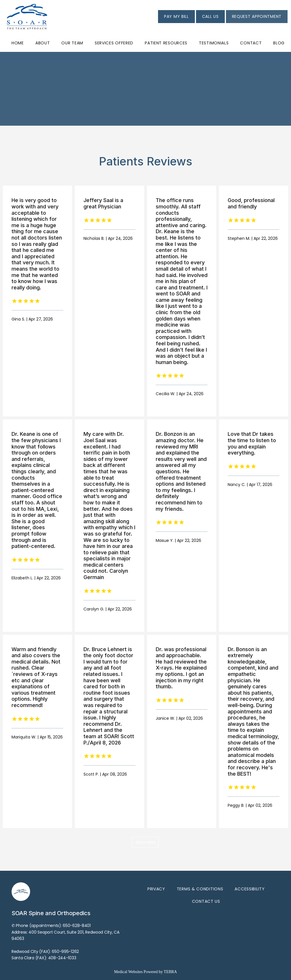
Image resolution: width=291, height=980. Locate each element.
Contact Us (206, 901)
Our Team (72, 43)
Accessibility (250, 889)
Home (18, 43)
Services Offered (114, 43)
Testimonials (214, 43)
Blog (279, 43)
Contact (251, 43)
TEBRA (170, 972)
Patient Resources (166, 43)
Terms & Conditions (200, 889)
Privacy (156, 889)
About (43, 43)
